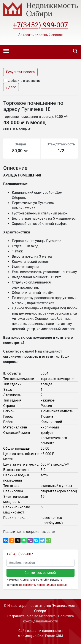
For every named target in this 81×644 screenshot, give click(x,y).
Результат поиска (20, 72)
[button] (41, 35)
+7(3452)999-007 (20, 554)
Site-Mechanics (44, 616)
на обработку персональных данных (43, 585)
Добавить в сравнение (24, 81)
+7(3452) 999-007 (40, 25)
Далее (11, 87)
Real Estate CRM (50, 636)
